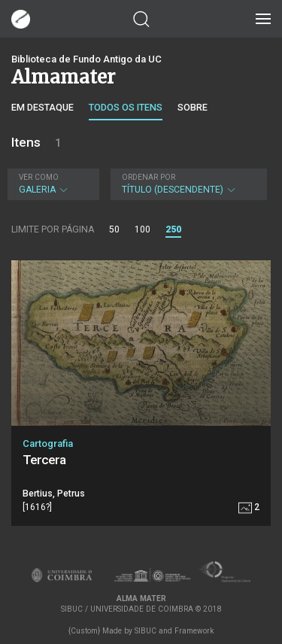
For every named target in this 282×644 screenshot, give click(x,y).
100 (143, 229)
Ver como (39, 177)
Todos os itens (126, 107)
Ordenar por (149, 177)
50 (114, 229)
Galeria (52, 184)
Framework (194, 631)
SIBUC (146, 631)
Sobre (193, 107)
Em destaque (42, 107)
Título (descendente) (187, 184)
